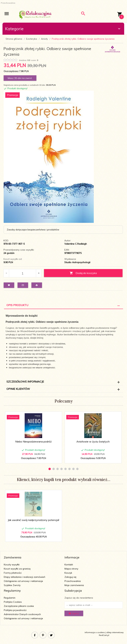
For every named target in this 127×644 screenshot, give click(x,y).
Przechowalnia (73, 581)
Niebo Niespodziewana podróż (33, 442)
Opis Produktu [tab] (17, 305)
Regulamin (10, 598)
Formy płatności (13, 573)
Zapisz (74, 613)
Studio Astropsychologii (77, 262)
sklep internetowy (115, 632)
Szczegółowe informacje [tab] (25, 382)
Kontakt (69, 565)
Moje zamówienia (74, 585)
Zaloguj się (70, 577)
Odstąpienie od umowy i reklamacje (23, 581)
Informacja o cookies (95, 632)
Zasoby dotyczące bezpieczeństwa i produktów (33, 230)
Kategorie (63, 29)
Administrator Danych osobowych (22, 614)
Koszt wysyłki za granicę (17, 569)
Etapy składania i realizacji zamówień (24, 577)
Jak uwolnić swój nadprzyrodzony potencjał (33, 520)
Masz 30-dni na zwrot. (20, 78)
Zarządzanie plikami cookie (19, 606)
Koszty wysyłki (12, 565)
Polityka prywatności (15, 610)
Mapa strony (71, 569)
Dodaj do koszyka (83, 273)
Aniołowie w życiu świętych (93, 442)
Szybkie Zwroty (12, 585)
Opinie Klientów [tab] (18, 389)
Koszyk (68, 573)
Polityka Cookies (13, 602)
